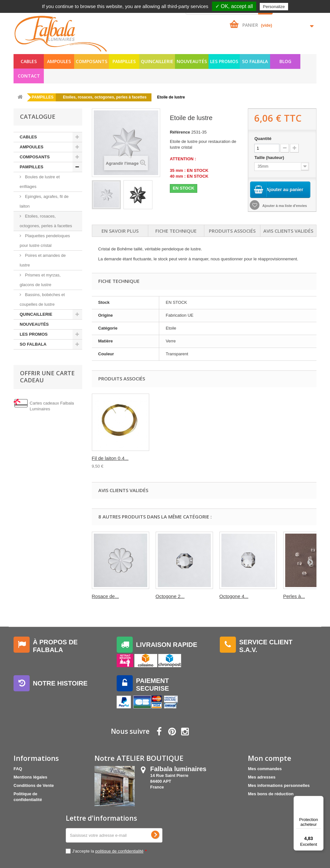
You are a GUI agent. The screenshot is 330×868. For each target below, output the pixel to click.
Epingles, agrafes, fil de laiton (44, 201)
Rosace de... (105, 596)
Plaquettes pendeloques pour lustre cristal (45, 241)
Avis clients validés (288, 231)
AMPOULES (59, 61)
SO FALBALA (255, 61)
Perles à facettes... (112, 458)
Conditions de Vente (34, 785)
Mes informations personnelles (279, 785)
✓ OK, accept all (234, 6)
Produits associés (232, 231)
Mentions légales (30, 777)
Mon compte (270, 758)
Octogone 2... (170, 596)
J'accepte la (110, 851)
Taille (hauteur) (270, 158)
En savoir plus (120, 231)
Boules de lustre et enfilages (40, 182)
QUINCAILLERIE (157, 61)
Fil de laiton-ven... (175, 458)
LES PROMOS (224, 61)
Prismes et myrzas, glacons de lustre (40, 280)
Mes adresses (262, 777)
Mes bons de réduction (271, 794)
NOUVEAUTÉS (192, 61)
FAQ (18, 769)
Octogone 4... (234, 596)
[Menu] (320, 800)
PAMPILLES (124, 61)
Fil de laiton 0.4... (238, 458)
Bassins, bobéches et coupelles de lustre (42, 299)
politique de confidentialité (120, 851)
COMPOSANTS (92, 61)
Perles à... (294, 596)
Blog (285, 61)
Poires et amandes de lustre (43, 260)
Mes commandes (265, 769)
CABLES (29, 61)
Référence (180, 132)
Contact (29, 76)
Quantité (263, 139)
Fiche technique (176, 231)
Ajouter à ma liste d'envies (284, 206)
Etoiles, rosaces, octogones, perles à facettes (46, 221)
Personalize (274, 7)
